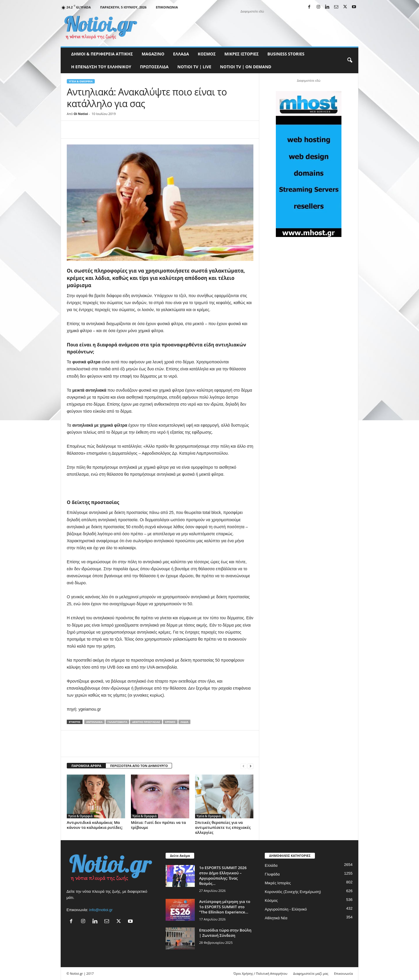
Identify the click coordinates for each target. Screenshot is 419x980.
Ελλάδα (181, 54)
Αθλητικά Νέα (276, 918)
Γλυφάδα (272, 874)
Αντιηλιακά (94, 722)
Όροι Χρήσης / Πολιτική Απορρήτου (261, 973)
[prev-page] (243, 766)
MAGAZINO (153, 54)
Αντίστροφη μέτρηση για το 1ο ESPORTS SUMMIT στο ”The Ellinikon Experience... (225, 907)
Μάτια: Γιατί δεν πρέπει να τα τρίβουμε (158, 825)
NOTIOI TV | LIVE (194, 67)
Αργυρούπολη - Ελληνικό (286, 909)
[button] (350, 60)
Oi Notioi (81, 114)
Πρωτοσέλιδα (154, 67)
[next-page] (250, 766)
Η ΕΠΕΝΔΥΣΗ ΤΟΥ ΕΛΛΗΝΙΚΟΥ (101, 67)
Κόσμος (207, 54)
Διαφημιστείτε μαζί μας (311, 973)
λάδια (184, 722)
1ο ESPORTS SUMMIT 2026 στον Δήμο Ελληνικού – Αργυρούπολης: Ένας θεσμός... (223, 876)
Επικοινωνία (167, 7)
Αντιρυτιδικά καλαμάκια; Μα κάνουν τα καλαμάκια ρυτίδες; (95, 825)
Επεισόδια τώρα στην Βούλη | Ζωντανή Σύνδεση (225, 933)
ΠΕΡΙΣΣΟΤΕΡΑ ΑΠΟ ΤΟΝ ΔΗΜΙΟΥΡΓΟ (139, 766)
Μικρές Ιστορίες (242, 54)
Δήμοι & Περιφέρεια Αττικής (102, 54)
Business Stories (286, 54)
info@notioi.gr (101, 910)
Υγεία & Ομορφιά (81, 81)
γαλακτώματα (118, 722)
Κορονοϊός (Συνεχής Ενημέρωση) (293, 892)
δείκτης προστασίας (146, 722)
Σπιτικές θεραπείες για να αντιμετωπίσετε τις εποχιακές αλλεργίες (223, 827)
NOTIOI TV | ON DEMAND (246, 67)
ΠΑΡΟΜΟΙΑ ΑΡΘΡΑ (86, 766)
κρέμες (170, 722)
